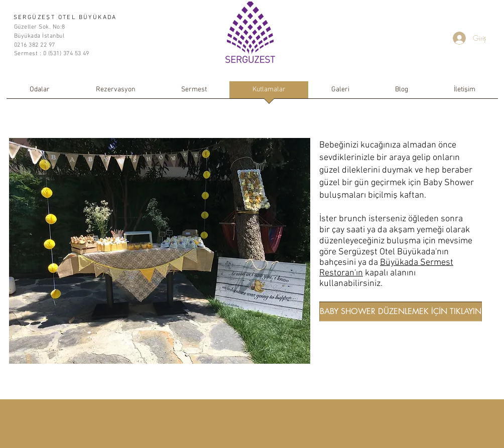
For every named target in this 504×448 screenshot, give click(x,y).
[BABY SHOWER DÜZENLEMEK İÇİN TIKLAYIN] (401, 312)
